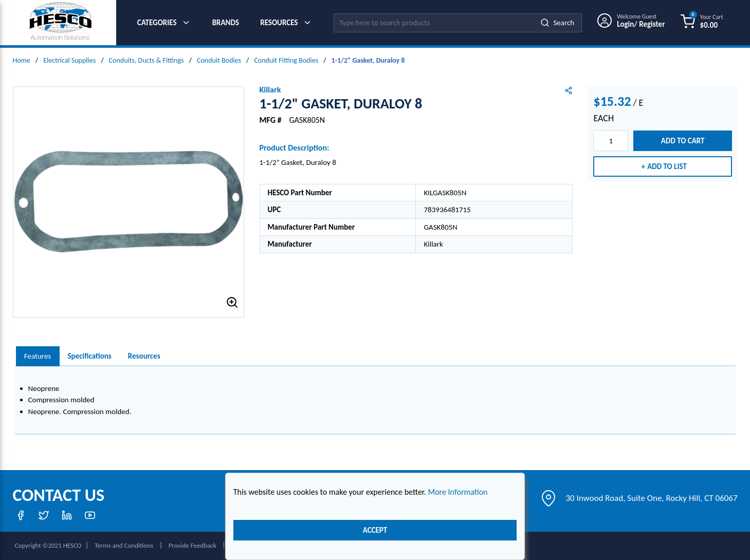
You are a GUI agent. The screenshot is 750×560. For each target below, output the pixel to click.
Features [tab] (38, 356)
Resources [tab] (144, 356)
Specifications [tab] (90, 356)
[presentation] (38, 356)
